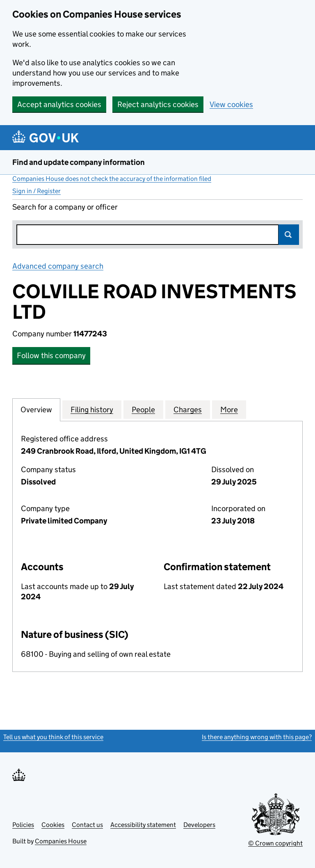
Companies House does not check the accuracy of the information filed (112, 179)
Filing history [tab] (92, 409)
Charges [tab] (188, 409)
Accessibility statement (143, 825)
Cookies (53, 825)
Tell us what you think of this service (53, 737)
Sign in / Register (37, 191)
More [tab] (229, 409)
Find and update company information (79, 162)
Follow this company (51, 355)
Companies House (61, 841)
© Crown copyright (275, 843)
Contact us (87, 825)
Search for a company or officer (65, 207)
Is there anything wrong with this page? (257, 737)
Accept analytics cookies (59, 104)
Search (289, 235)
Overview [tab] (36, 409)
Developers (199, 825)
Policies (23, 825)
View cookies (231, 104)
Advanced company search (58, 266)
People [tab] (143, 409)
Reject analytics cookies (158, 104)
